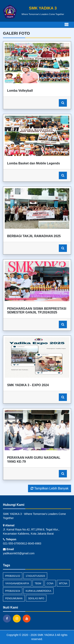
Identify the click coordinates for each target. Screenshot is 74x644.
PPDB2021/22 (13, 576)
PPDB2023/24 (13, 591)
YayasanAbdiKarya (17, 583)
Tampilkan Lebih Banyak (50, 488)
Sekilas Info (36, 598)
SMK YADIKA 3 (46, 635)
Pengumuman (14, 598)
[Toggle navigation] (67, 25)
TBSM (38, 583)
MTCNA (63, 583)
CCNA (50, 583)
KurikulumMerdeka (38, 591)
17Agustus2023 (35, 576)
